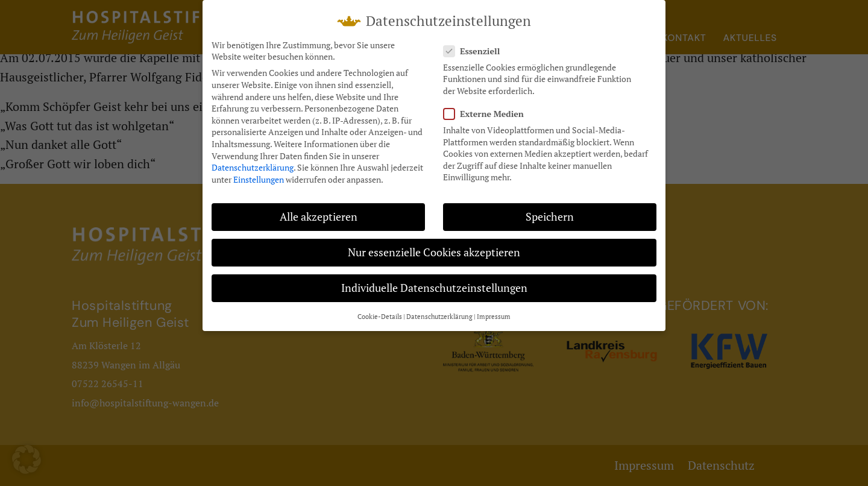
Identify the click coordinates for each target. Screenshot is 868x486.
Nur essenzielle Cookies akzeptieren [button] (434, 252)
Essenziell (475, 51)
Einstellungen (259, 179)
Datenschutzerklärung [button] (439, 317)
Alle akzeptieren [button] (319, 217)
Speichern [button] (550, 217)
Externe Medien (487, 114)
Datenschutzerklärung (253, 167)
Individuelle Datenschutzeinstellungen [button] (434, 288)
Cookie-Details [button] (380, 317)
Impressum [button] (494, 317)
